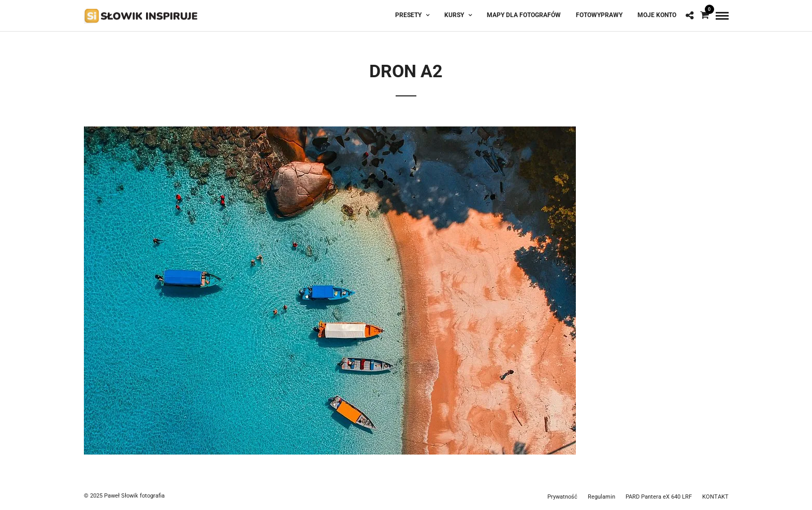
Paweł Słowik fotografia (134, 496)
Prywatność (562, 497)
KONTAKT (715, 497)
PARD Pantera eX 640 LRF (659, 497)
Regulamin (601, 497)
